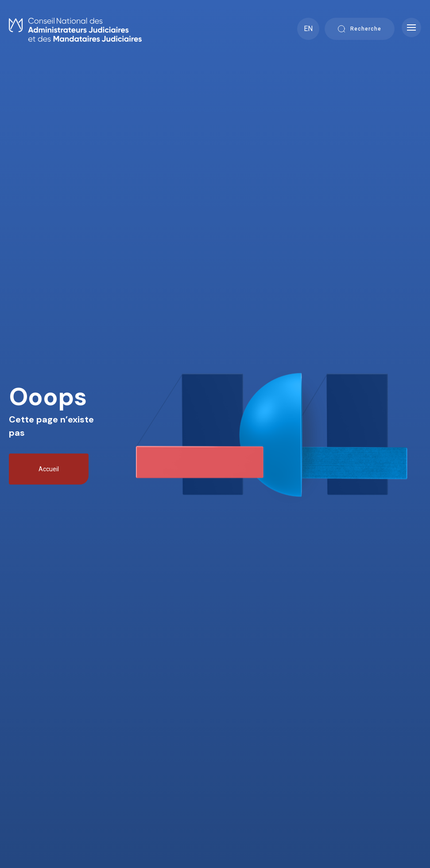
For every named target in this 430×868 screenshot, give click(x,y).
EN (308, 29)
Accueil (49, 469)
